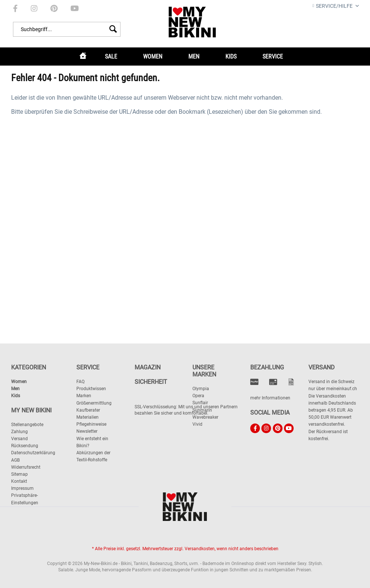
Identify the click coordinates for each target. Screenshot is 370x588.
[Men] (194, 57)
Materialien (87, 417)
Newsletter (87, 431)
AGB (15, 460)
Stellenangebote (27, 425)
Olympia (201, 389)
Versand (19, 439)
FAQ (80, 382)
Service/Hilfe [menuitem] (333, 6)
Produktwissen (91, 389)
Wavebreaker (205, 417)
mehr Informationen (270, 398)
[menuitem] (15, 9)
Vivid (197, 424)
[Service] (273, 57)
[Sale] (111, 57)
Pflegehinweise (91, 424)
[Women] (153, 57)
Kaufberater (88, 410)
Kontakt (19, 481)
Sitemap (19, 474)
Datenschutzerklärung (33, 453)
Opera (198, 396)
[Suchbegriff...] (67, 29)
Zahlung (19, 432)
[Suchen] (113, 29)
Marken (84, 396)
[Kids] (231, 57)
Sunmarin (202, 410)
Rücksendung (25, 446)
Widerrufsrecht (26, 467)
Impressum (22, 488)
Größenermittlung (94, 403)
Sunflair (200, 403)
